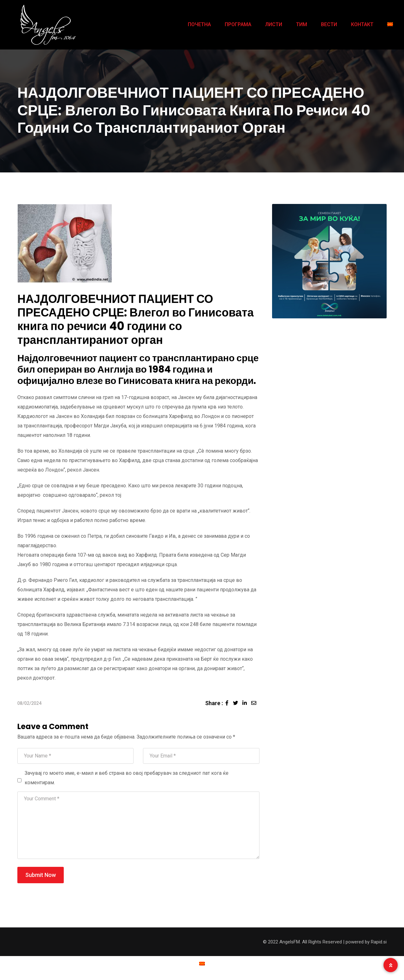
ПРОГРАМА (238, 24)
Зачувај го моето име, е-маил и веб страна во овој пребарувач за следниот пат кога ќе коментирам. (127, 778)
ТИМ (302, 24)
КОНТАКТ (362, 24)
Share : (214, 703)
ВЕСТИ (329, 24)
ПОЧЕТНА (199, 24)
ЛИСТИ (274, 24)
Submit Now (41, 875)
